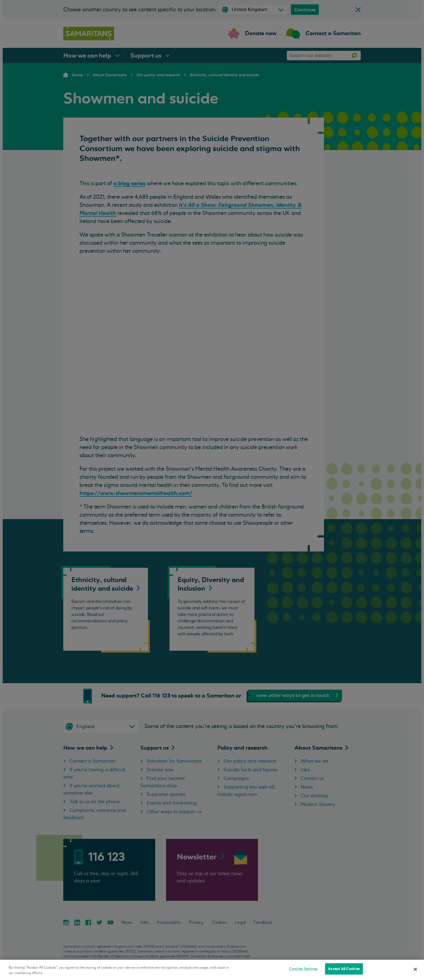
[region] (212, 970)
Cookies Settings (303, 969)
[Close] (415, 969)
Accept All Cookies (344, 969)
